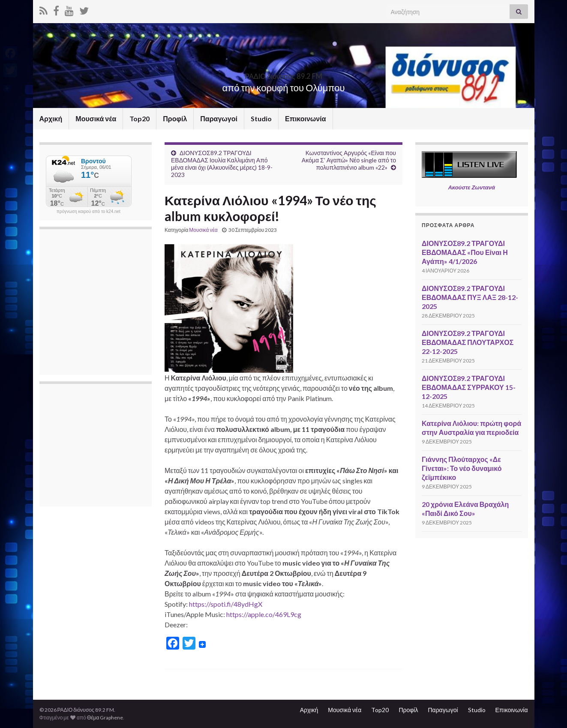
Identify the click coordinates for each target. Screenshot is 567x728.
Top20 (139, 118)
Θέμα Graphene (105, 718)
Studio (261, 118)
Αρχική (51, 118)
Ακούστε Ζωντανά (471, 187)
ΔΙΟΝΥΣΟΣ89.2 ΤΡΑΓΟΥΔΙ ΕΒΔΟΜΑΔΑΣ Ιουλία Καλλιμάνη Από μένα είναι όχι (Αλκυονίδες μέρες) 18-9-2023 (222, 164)
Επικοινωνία (306, 118)
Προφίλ (175, 118)
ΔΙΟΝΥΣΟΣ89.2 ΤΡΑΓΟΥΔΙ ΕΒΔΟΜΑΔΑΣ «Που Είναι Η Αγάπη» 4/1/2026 (465, 252)
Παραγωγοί (219, 118)
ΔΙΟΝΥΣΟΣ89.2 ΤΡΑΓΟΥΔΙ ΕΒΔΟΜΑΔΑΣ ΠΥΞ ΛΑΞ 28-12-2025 (470, 297)
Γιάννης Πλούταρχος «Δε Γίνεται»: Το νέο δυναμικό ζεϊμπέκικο (462, 468)
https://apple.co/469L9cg (264, 614)
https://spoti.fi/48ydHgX (226, 604)
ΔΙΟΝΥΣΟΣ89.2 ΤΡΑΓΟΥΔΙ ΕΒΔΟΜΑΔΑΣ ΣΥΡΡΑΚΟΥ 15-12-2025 (469, 387)
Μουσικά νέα (96, 118)
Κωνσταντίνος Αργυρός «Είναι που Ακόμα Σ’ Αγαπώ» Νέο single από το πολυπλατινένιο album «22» (349, 160)
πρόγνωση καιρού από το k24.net (88, 212)
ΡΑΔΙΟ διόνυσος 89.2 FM (284, 73)
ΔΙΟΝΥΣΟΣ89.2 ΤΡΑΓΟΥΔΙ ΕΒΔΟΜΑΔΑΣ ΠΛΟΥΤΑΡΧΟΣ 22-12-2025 (468, 342)
